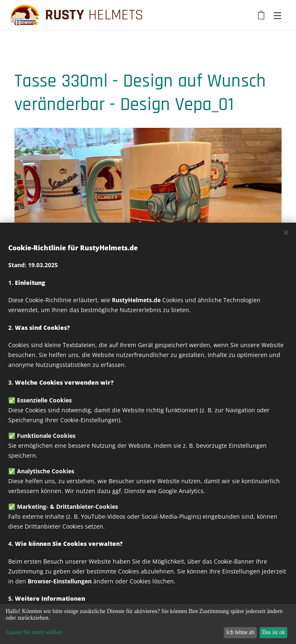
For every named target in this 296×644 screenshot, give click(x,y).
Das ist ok (273, 632)
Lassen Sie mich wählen (34, 632)
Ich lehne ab (240, 632)
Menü (277, 16)
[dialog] (148, 624)
